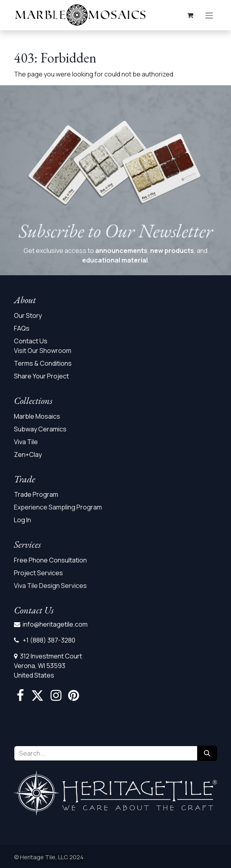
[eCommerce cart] (190, 15)
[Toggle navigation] (209, 15)
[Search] (207, 753)
